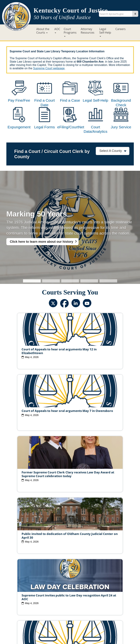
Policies (61, 611)
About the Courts (43, 31)
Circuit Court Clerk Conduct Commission (70, 596)
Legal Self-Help (105, 32)
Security (74, 611)
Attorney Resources (88, 31)
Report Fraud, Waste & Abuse (71, 602)
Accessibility (107, 611)
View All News (22, 577)
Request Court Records (106, 602)
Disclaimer (89, 611)
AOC (57, 30)
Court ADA (32, 611)
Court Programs (70, 32)
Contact (70, 631)
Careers (121, 29)
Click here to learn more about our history (42, 256)
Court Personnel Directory (34, 602)
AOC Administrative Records (70, 606)
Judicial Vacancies (32, 592)
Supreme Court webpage (49, 68)
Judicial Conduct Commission (99, 592)
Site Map (47, 611)
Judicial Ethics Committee (63, 592)
